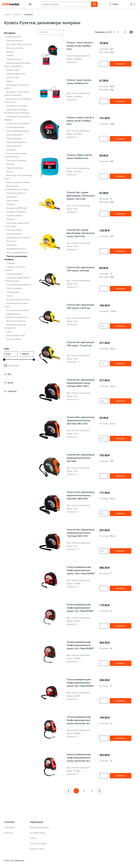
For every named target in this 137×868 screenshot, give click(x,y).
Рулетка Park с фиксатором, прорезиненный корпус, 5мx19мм (81, 458)
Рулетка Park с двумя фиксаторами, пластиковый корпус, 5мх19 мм (81, 233)
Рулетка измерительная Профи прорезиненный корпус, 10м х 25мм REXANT (81, 570)
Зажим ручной (13, 70)
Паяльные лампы (14, 234)
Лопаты (10, 172)
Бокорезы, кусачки (15, 48)
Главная (7, 15)
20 (111, 32)
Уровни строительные (16, 321)
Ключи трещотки (14, 146)
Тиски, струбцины (14, 288)
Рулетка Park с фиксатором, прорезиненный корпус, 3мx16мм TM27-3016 (81, 420)
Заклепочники (13, 77)
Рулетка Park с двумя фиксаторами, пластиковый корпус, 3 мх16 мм (81, 196)
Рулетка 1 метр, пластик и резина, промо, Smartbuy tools (80, 46)
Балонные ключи (14, 37)
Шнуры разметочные (16, 335)
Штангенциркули (14, 339)
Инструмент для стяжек (17, 106)
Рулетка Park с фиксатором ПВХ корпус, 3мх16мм (80, 269)
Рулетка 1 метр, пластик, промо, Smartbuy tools (79, 82)
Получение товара (38, 844)
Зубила (10, 81)
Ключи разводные (15, 135)
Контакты (9, 833)
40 (114, 32)
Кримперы (11, 150)
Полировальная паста (16, 249)
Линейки (10, 164)
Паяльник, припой (14, 230)
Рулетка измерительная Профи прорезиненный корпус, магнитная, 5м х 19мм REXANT (79, 758)
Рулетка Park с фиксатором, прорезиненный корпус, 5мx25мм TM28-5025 (81, 495)
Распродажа (13, 366)
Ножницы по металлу (16, 212)
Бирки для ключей (15, 41)
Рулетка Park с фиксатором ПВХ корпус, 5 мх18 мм (80, 306)
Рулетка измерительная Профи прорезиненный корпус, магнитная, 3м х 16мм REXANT (79, 720)
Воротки (10, 52)
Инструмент (29, 15)
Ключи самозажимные (16, 142)
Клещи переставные (16, 127)
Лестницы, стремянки (16, 160)
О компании (9, 827)
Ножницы (11, 204)
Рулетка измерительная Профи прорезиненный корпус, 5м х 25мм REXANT (80, 683)
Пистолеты (11, 241)
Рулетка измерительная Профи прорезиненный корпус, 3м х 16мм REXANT (80, 608)
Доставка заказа (38, 833)
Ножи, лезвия (12, 201)
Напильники (12, 197)
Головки (10, 56)
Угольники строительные (18, 310)
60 (118, 32)
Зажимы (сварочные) (16, 74)
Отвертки (11, 219)
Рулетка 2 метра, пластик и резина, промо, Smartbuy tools (80, 121)
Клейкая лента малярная (18, 124)
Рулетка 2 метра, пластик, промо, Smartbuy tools (80, 157)
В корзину (120, 64)
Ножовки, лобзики (14, 216)
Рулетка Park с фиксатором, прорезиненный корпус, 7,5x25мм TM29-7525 (81, 533)
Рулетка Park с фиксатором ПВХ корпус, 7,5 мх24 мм (80, 344)
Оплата (33, 838)
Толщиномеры (13, 292)
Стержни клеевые (14, 274)
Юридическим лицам (39, 827)
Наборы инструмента (16, 193)
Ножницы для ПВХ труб (17, 208)
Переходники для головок (18, 238)
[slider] (4, 360)
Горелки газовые (14, 59)
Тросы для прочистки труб (18, 300)
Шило (9, 332)
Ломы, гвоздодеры (15, 168)
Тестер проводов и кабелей (19, 285)
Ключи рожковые (14, 138)
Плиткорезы (12, 245)
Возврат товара (37, 849)
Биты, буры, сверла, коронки (19, 44)
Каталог (17, 15)
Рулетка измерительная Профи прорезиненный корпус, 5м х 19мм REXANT (80, 645)
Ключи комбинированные (18, 131)
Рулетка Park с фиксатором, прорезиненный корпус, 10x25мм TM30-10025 (81, 383)
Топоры (10, 296)
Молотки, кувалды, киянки (18, 182)
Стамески (11, 263)
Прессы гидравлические (17, 252)
